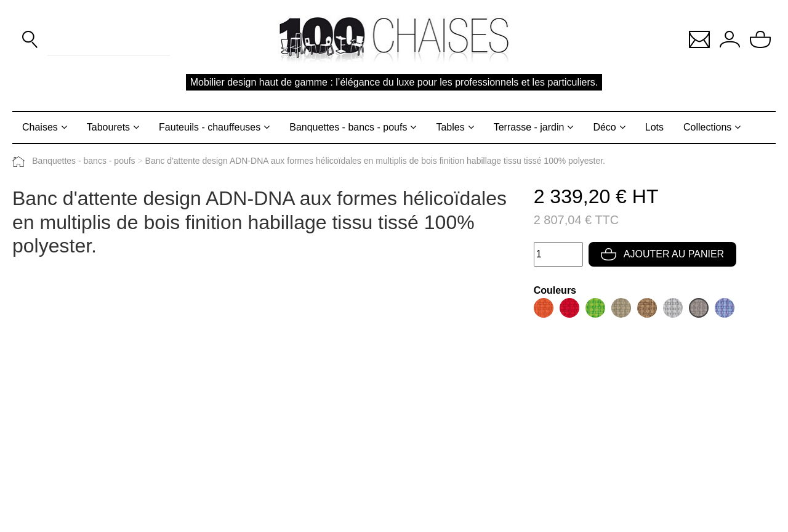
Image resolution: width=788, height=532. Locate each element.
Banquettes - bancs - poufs (348, 127)
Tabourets (108, 127)
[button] (699, 38)
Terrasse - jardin (529, 127)
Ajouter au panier (662, 254)
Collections (707, 127)
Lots (654, 127)
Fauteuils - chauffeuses (210, 127)
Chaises (40, 127)
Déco (604, 127)
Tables (450, 127)
